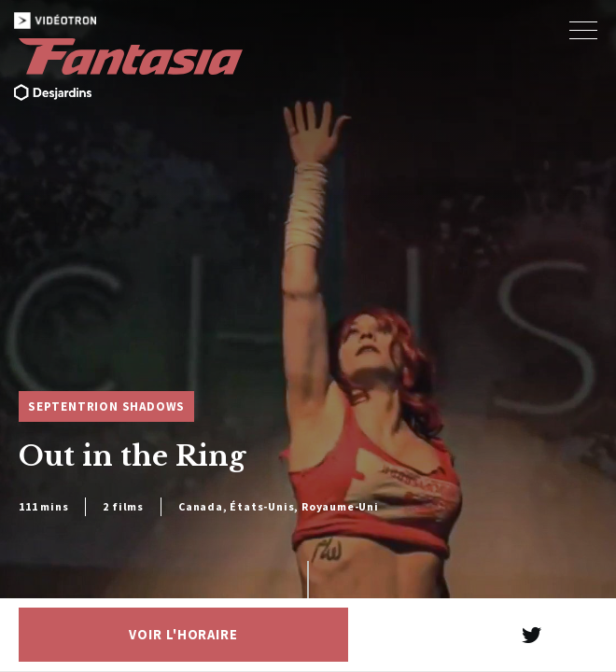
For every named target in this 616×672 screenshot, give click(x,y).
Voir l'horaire (183, 635)
